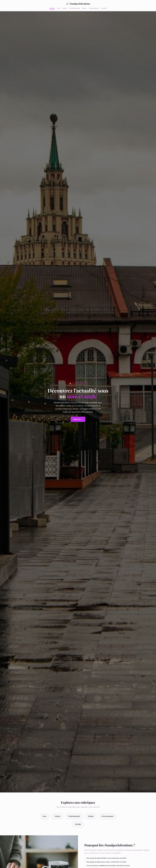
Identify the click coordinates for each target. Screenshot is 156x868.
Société (104, 8)
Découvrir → (78, 419)
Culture (65, 8)
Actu (58, 8)
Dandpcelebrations (78, 4)
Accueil (52, 8)
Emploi (84, 8)
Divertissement (75, 8)
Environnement (94, 8)
